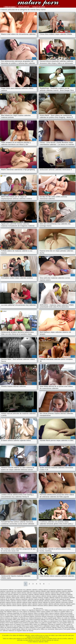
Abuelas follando (5, 621)
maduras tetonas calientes (14, 602)
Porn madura (30, 620)
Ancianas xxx (8, 618)
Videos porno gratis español (30, 626)
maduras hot (55, 599)
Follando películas (24, 7)
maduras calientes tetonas (43, 596)
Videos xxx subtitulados (40, 624)
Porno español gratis (50, 618)
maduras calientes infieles (53, 594)
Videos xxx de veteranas (22, 616)
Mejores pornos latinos (67, 615)
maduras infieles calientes (8, 601)
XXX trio (40, 621)
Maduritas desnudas (63, 616)
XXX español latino (27, 624)
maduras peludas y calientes (59, 601)
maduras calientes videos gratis (10, 598)
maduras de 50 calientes (8, 599)
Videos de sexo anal (6, 615)
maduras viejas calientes (30, 602)
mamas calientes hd (44, 602)
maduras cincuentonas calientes (65, 598)
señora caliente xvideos (51, 606)
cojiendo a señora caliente (40, 590)
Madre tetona (45, 615)
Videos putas (70, 626)
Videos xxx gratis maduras (27, 627)
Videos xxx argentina (61, 620)
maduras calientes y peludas (29, 598)
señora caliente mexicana (35, 606)
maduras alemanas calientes (41, 593)
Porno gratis (67, 629)
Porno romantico (55, 615)
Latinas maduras (5, 610)
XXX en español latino (7, 616)
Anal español (72, 620)
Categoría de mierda (39, 7)
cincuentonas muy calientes (23, 590)
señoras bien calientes (65, 606)
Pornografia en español (18, 621)
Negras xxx (17, 618)
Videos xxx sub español (60, 623)
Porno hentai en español (26, 623)
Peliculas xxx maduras (27, 618)
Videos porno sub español (13, 626)
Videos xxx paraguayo (51, 610)
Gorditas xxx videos (32, 621)
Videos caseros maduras (52, 613)
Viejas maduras (60, 626)
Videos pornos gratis (66, 613)
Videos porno (59, 629)
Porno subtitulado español (47, 626)
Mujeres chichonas (35, 616)
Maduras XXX (40, 610)
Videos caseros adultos (43, 612)
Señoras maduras (28, 613)
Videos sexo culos (64, 610)
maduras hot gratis (65, 599)
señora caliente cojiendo (20, 606)
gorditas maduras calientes (64, 591)
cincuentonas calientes (7, 590)
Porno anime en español (20, 615)
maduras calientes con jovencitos (17, 594)
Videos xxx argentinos (28, 610)
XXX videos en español (58, 612)
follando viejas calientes (48, 591)
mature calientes (32, 604)
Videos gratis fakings (19, 620)
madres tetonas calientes (24, 593)
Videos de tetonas (28, 631)
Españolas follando (40, 620)
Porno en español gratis (13, 629)
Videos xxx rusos (17, 612)
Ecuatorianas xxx (16, 610)
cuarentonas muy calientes (14, 591)
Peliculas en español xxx (56, 624)
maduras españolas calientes (24, 599)
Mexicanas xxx (39, 618)
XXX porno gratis (41, 627)
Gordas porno (36, 629)
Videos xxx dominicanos (51, 621)
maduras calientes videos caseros (62, 596)
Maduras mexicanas (34, 615)
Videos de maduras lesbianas (9, 627)
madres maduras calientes (8, 593)
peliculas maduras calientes (62, 604)
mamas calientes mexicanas (59, 602)
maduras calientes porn (12, 596)
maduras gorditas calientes (42, 599)
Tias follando (8, 612)
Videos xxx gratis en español (43, 623)
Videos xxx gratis (39, 613)
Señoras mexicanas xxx (49, 616)
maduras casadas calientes (46, 598)
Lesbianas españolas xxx (14, 613)
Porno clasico (63, 621)
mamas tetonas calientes (19, 604)
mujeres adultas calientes (46, 604)
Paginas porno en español (13, 624)
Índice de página (10, 7)
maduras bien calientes (58, 593)
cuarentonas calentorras (56, 590)
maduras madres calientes (24, 601)
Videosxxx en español (15, 631)
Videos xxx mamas (63, 627)
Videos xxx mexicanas (47, 629)
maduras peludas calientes (41, 601)
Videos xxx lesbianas (30, 612)
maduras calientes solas (27, 596)
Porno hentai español (12, 623)
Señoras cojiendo (51, 627)
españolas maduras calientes (32, 591)
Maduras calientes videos (38, 3)
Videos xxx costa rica (63, 618)
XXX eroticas (50, 620)
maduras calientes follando (36, 594)
